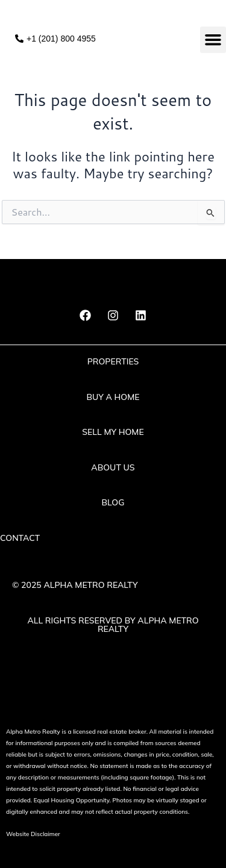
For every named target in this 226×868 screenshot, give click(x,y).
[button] (213, 40)
